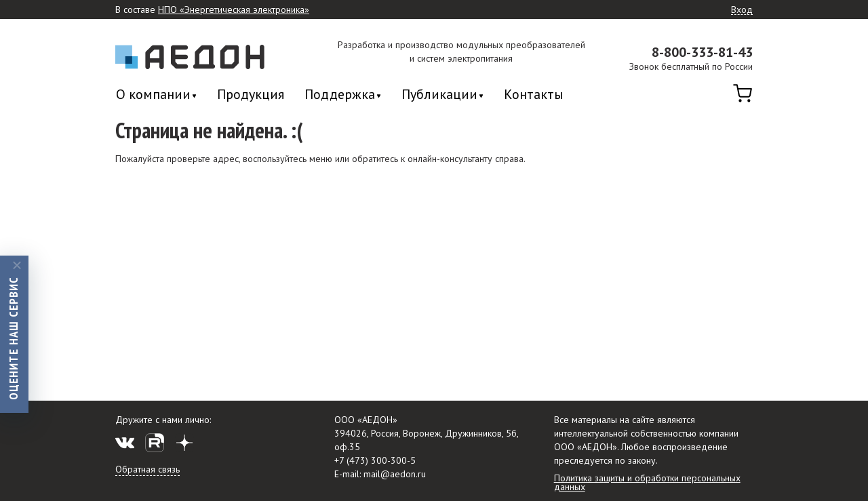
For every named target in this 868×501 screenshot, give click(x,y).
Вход (742, 10)
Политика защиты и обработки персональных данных (647, 482)
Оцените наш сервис (13, 338)
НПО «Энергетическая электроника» (234, 10)
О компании (153, 95)
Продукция (251, 94)
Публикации (439, 95)
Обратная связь (147, 469)
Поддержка (340, 95)
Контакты (534, 94)
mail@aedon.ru (395, 474)
